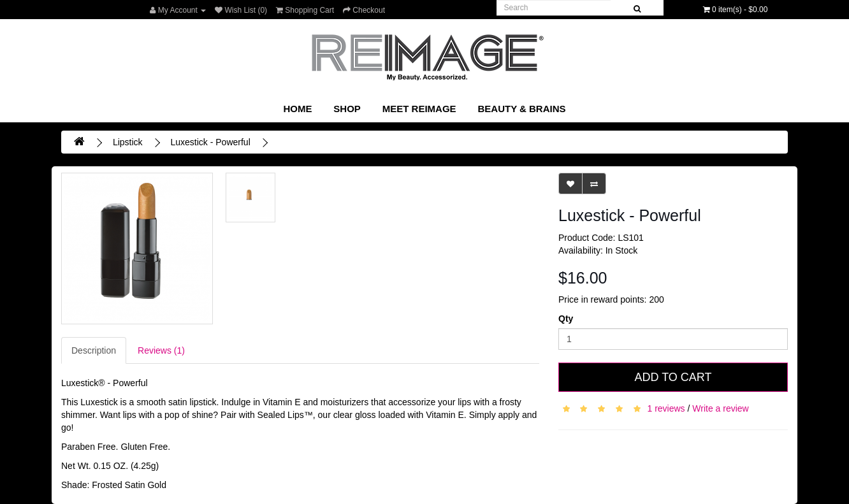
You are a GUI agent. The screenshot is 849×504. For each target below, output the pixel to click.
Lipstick (128, 142)
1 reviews (666, 408)
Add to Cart (673, 377)
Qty (566, 319)
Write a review (720, 408)
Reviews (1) (161, 350)
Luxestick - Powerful (210, 142)
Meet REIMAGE (419, 109)
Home (297, 109)
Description (94, 350)
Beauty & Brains (521, 109)
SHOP (347, 109)
